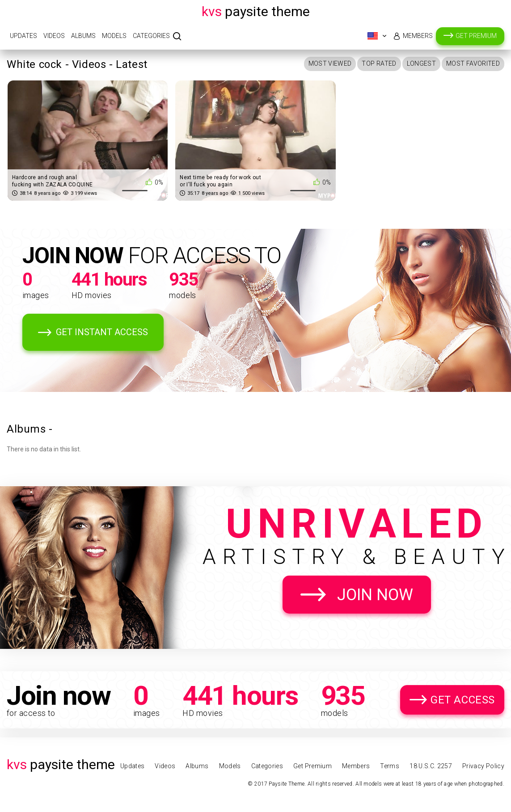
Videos (54, 36)
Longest (421, 63)
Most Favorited (473, 63)
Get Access (463, 700)
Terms (390, 766)
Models (114, 36)
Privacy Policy (483, 766)
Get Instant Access (102, 332)
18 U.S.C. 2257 (431, 766)
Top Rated (379, 63)
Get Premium (476, 36)
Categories (151, 36)
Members (418, 36)
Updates (23, 36)
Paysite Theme (256, 11)
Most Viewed (330, 63)
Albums (83, 36)
